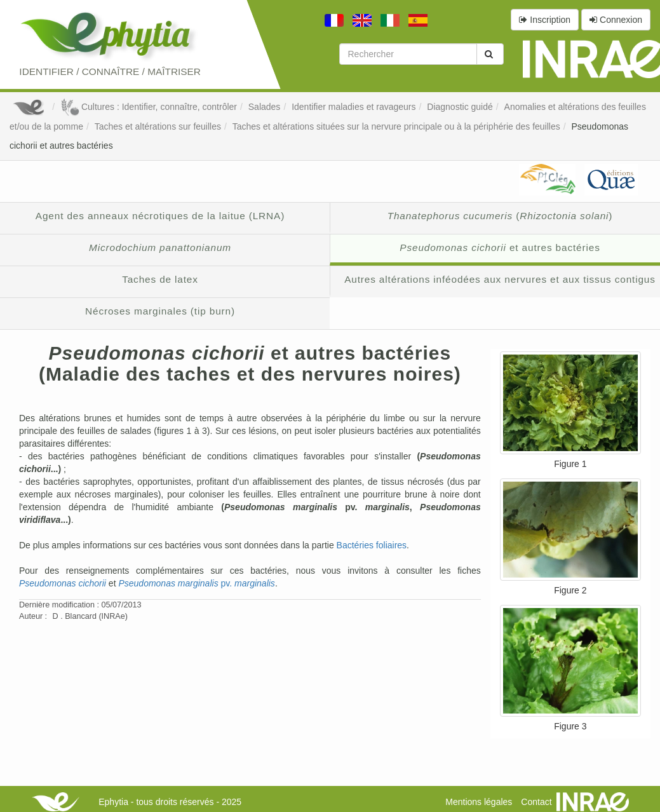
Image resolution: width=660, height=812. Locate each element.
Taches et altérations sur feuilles (158, 126)
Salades (265, 107)
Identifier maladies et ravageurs (354, 107)
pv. (196, 583)
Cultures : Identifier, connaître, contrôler (149, 107)
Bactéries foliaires (372, 545)
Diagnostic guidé (460, 107)
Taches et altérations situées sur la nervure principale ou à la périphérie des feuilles (396, 126)
